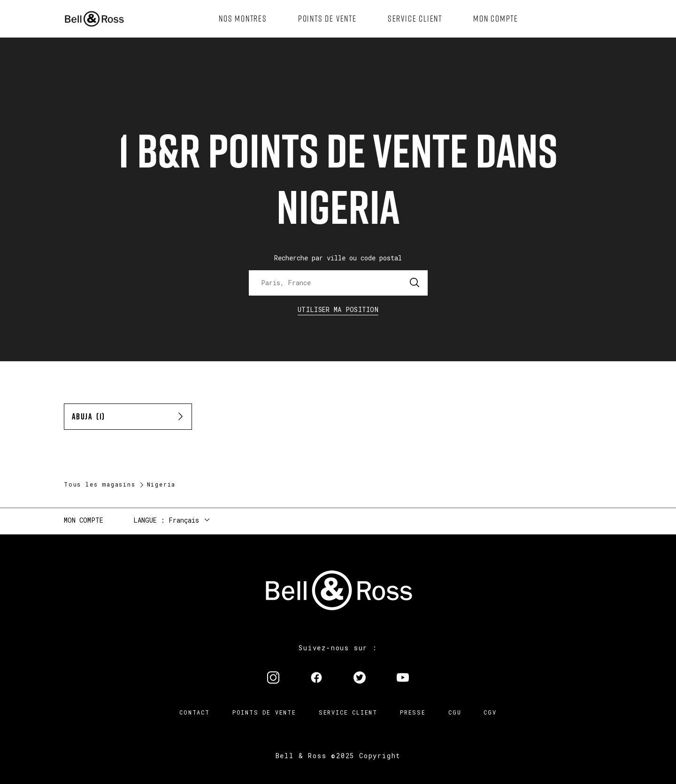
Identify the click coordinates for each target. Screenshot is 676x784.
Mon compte (84, 520)
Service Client (348, 712)
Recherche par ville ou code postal (338, 258)
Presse (413, 712)
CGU (455, 712)
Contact (195, 712)
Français (184, 520)
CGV (490, 712)
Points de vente (264, 712)
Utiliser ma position (338, 309)
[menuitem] (243, 19)
